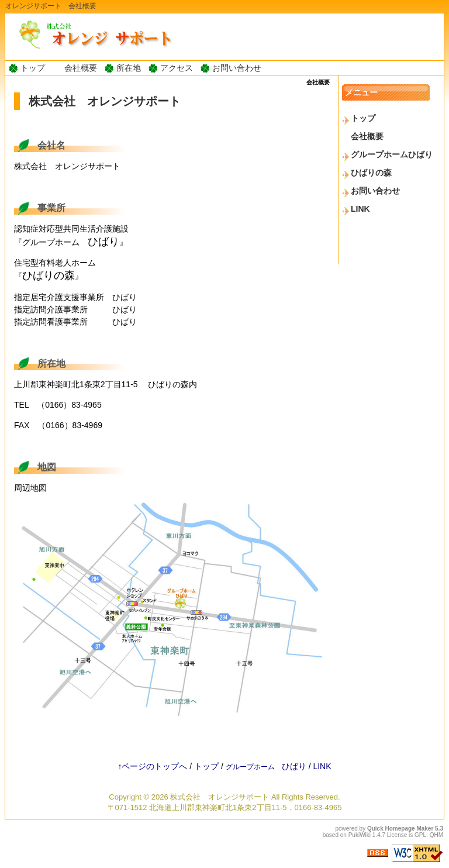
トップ (33, 68)
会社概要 (81, 68)
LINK (360, 209)
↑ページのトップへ (152, 766)
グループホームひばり (392, 154)
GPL (420, 835)
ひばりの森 (371, 173)
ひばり (266, 766)
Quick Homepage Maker (400, 829)
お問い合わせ (237, 68)
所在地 (129, 68)
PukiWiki (360, 835)
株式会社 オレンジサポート (220, 797)
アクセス (177, 68)
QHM (436, 835)
